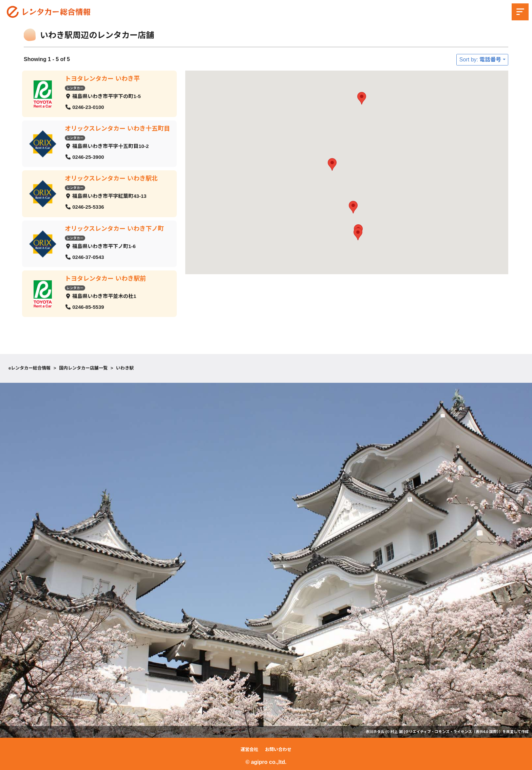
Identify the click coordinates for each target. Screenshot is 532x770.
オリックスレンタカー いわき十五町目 (117, 129)
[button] (358, 234)
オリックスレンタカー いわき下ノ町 (114, 228)
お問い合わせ (278, 749)
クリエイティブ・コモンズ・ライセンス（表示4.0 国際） (452, 732)
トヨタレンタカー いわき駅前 (105, 278)
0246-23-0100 (88, 107)
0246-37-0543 (88, 257)
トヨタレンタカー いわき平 (102, 79)
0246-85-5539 (88, 307)
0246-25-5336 (88, 207)
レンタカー (75, 88)
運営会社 (249, 749)
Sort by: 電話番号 (480, 60)
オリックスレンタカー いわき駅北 (111, 179)
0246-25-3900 (88, 157)
